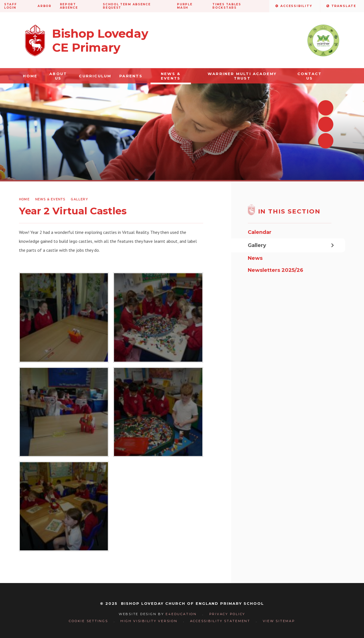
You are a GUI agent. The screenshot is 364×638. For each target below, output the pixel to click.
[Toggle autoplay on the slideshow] (326, 141)
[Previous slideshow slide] (326, 108)
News (255, 258)
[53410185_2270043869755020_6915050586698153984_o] (64, 412)
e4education (181, 614)
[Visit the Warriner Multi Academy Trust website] (323, 40)
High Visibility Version (149, 621)
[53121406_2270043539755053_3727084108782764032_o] (64, 506)
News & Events (50, 199)
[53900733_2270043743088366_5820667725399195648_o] (158, 317)
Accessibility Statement (220, 621)
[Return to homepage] (86, 40)
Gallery (79, 199)
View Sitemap (279, 621)
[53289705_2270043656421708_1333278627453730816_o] (158, 412)
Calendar (260, 232)
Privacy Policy (227, 614)
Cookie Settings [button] (88, 621)
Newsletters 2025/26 (276, 270)
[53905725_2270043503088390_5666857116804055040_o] (64, 317)
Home (24, 199)
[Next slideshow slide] (326, 124)
